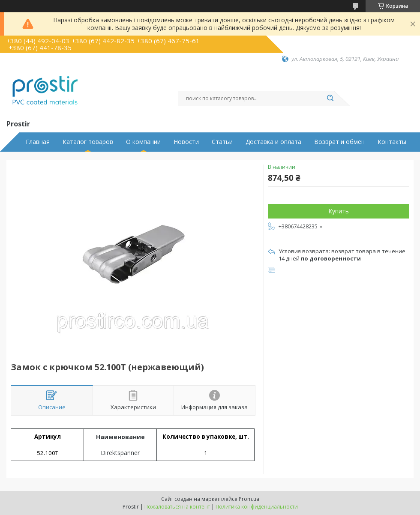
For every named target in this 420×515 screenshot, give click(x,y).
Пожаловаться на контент (177, 507)
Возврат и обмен (339, 142)
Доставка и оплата (273, 142)
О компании (143, 142)
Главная (38, 142)
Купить (339, 211)
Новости (186, 142)
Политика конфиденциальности (257, 507)
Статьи (222, 142)
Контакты (392, 142)
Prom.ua (249, 499)
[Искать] (330, 99)
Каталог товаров (88, 142)
